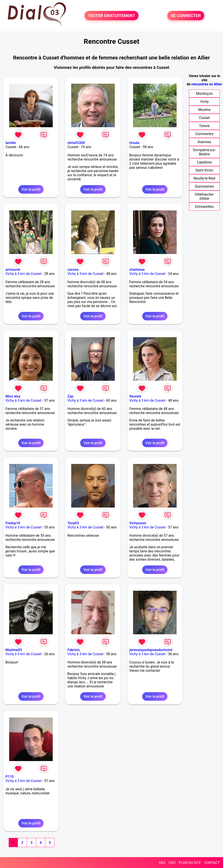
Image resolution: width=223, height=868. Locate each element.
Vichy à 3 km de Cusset (24, 274)
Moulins (204, 110)
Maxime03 (14, 650)
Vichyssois (138, 523)
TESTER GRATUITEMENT (112, 16)
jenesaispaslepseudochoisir (151, 650)
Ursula (134, 143)
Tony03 (73, 523)
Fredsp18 (13, 523)
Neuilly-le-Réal (204, 178)
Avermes (204, 142)
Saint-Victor (204, 170)
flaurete (135, 396)
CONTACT (212, 863)
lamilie (11, 143)
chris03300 (76, 143)
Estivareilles (204, 207)
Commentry (204, 134)
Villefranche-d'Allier (204, 196)
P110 (10, 777)
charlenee (137, 270)
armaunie (13, 270)
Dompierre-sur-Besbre (204, 152)
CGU (172, 863)
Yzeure (204, 126)
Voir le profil (31, 189)
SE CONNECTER (186, 16)
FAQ (162, 863)
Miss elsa (13, 396)
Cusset (204, 118)
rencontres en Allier (207, 84)
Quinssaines (204, 186)
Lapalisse (204, 162)
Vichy (204, 102)
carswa (73, 270)
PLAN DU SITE (190, 863)
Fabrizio (73, 650)
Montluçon (204, 94)
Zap (70, 396)
